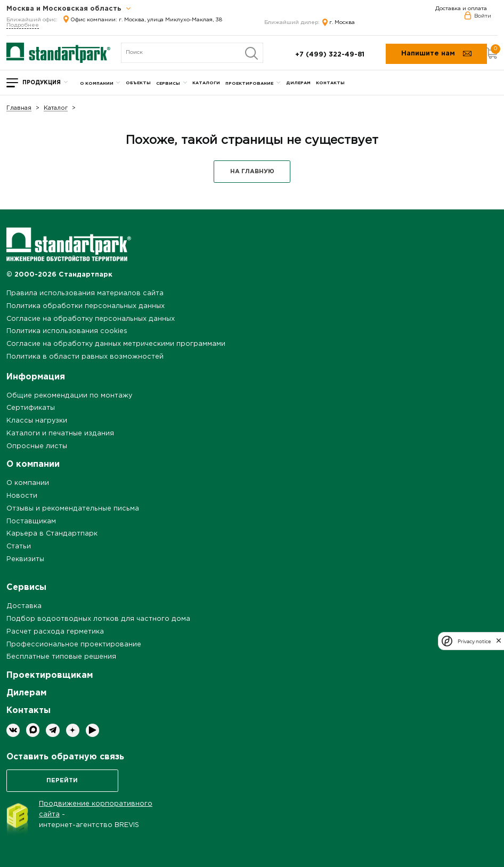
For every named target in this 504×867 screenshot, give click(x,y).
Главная (19, 108)
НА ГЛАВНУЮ (252, 172)
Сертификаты (31, 408)
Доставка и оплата (461, 9)
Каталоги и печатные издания (60, 434)
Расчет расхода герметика (55, 632)
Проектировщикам (50, 675)
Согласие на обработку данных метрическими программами (116, 344)
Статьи (19, 546)
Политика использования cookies (67, 331)
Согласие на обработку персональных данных (91, 319)
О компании (97, 83)
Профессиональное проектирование (74, 645)
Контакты (330, 83)
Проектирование (249, 83)
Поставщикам (31, 521)
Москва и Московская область (69, 9)
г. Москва (338, 23)
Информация (36, 377)
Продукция (42, 83)
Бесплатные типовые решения (61, 657)
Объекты (138, 83)
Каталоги (206, 83)
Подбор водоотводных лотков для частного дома (98, 619)
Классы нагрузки (37, 421)
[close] (499, 641)
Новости (22, 496)
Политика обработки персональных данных (86, 306)
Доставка (24, 606)
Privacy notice (474, 641)
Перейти (62, 781)
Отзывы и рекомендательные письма (73, 509)
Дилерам (298, 83)
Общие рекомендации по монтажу (69, 396)
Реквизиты (25, 559)
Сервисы (168, 83)
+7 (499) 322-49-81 (330, 55)
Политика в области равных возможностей (85, 357)
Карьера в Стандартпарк (52, 534)
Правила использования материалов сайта (85, 293)
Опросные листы (37, 446)
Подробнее (23, 25)
